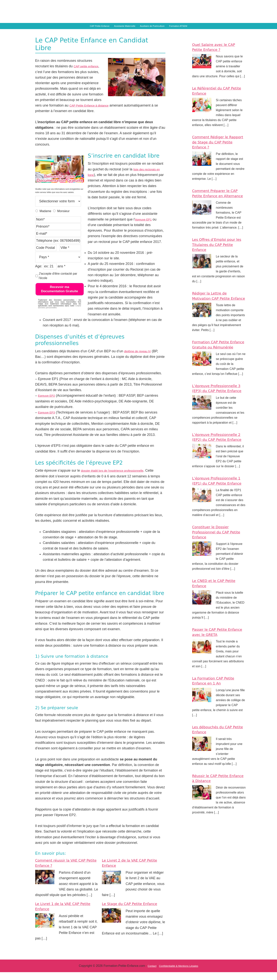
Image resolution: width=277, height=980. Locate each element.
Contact (148, 974)
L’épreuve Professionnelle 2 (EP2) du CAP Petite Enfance (216, 468)
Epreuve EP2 (48, 404)
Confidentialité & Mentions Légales (179, 974)
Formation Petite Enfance (151, 13)
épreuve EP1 (145, 227)
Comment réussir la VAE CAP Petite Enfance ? (65, 871)
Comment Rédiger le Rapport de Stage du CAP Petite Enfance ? (219, 150)
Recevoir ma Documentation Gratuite (60, 297)
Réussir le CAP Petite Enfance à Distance (214, 816)
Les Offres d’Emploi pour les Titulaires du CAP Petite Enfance (218, 257)
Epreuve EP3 (48, 420)
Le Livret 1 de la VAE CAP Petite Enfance (62, 914)
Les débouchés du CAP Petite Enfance (216, 767)
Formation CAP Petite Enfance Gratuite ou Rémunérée (214, 365)
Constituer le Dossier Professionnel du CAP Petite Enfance (214, 570)
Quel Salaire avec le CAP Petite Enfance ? (218, 55)
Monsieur (63, 219)
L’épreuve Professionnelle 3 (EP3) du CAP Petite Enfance (216, 414)
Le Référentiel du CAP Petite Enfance (215, 99)
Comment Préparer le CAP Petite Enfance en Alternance (216, 204)
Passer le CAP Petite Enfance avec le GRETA (217, 670)
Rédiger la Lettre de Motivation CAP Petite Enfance (215, 311)
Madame (45, 219)
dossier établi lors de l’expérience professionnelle (118, 479)
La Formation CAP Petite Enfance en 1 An (217, 719)
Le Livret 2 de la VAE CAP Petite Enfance (128, 871)
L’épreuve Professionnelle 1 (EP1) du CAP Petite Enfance (216, 516)
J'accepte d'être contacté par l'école (58, 284)
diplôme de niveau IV (140, 359)
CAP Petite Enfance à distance (93, 113)
